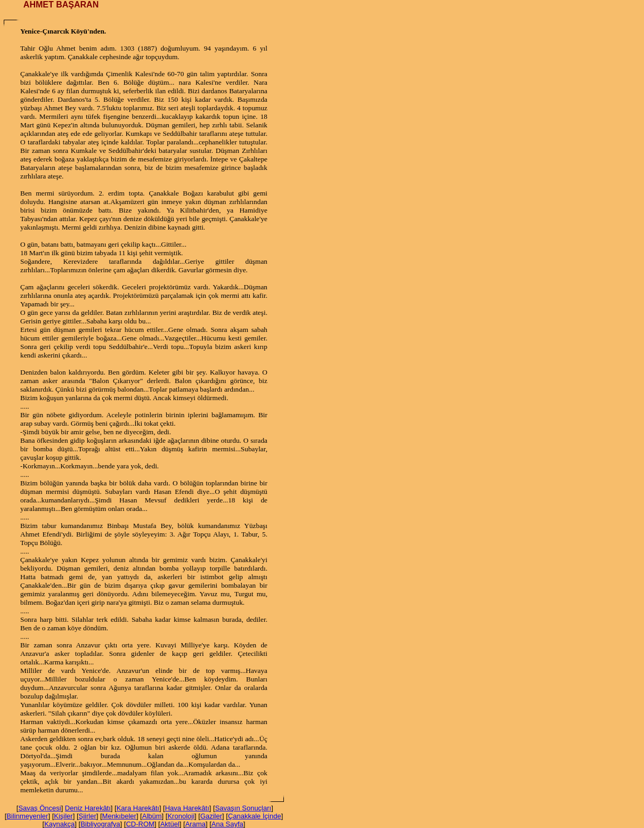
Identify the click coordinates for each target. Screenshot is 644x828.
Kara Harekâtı (138, 808)
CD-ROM (140, 824)
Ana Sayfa (227, 824)
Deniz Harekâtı (88, 808)
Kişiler (63, 816)
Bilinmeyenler (27, 816)
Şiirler (88, 816)
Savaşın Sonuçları (243, 808)
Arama (195, 824)
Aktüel (170, 824)
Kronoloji (181, 816)
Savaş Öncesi (39, 808)
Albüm (152, 816)
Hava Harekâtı (187, 808)
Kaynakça (59, 824)
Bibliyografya (100, 824)
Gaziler (211, 816)
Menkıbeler (119, 816)
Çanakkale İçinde (255, 816)
